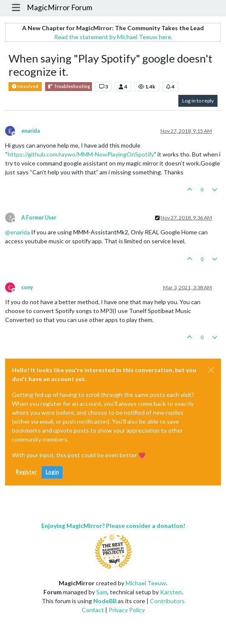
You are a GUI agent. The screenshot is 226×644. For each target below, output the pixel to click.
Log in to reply (198, 101)
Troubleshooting (69, 87)
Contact (93, 610)
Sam (102, 592)
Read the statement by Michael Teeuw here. (113, 37)
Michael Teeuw (146, 583)
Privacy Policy (127, 610)
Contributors (167, 601)
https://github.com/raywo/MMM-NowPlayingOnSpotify (81, 154)
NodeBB (105, 601)
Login (52, 472)
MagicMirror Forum (60, 7)
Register (26, 472)
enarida (31, 131)
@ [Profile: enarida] (17, 232)
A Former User (39, 218)
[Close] (211, 370)
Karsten (171, 592)
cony (27, 287)
